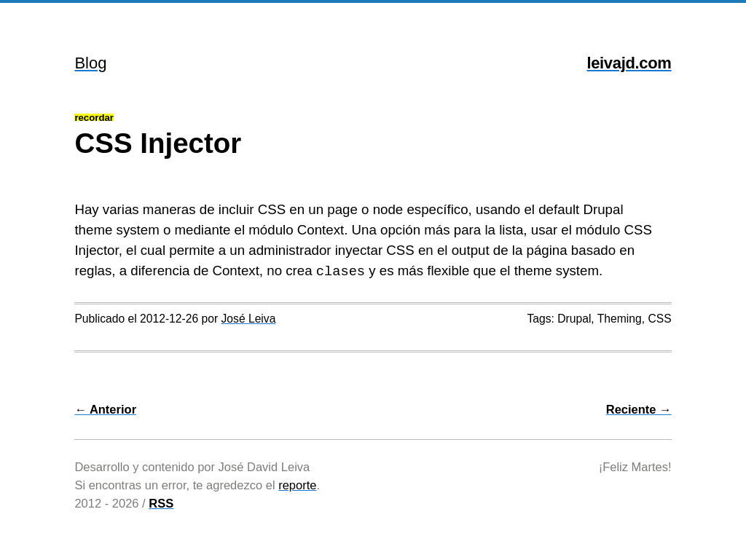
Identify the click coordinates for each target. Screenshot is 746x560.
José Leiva (249, 319)
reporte (297, 485)
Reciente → (639, 409)
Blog (90, 63)
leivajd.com (629, 63)
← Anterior (105, 409)
